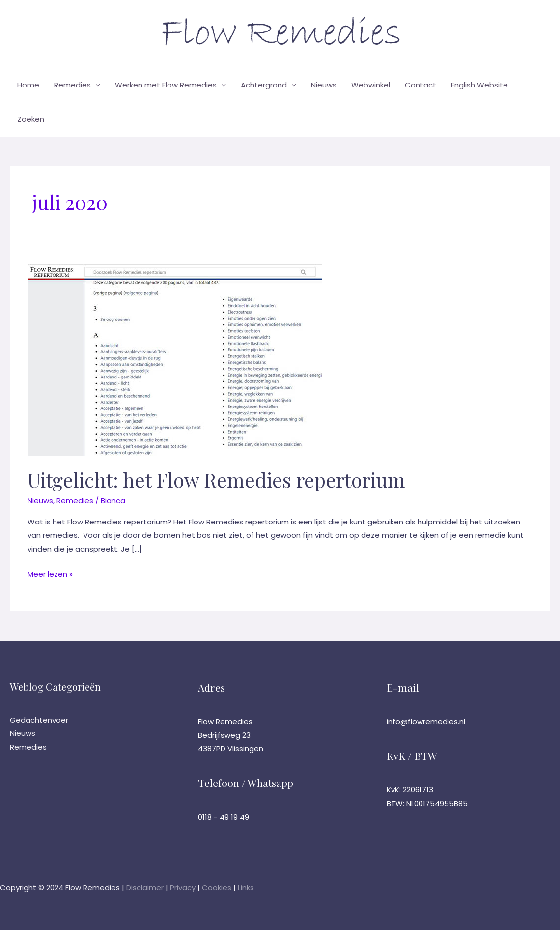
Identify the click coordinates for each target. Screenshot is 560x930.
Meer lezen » (50, 574)
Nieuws (324, 85)
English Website (479, 85)
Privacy (183, 887)
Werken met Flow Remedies (166, 85)
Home (28, 85)
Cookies (217, 887)
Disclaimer (145, 887)
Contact (420, 85)
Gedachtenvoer (39, 720)
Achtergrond (264, 85)
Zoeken (31, 119)
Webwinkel (371, 85)
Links (246, 887)
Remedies (72, 85)
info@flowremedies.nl (426, 721)
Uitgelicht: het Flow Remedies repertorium (216, 480)
